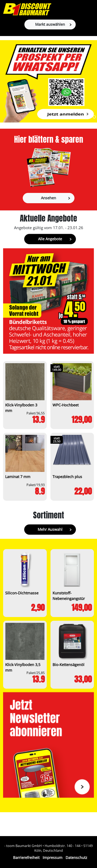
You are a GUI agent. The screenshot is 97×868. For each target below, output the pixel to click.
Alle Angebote (55, 239)
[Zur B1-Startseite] (27, 9)
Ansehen (56, 198)
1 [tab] (89, 117)
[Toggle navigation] (92, 9)
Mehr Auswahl (55, 529)
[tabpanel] (48, 81)
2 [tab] (94, 117)
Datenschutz (76, 857)
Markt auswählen (53, 24)
